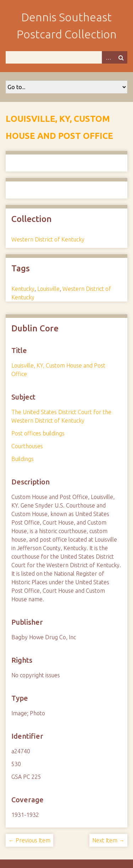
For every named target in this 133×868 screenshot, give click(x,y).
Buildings (23, 459)
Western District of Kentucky (48, 239)
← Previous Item (29, 840)
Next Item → (108, 840)
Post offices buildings (38, 433)
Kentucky (23, 289)
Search (121, 57)
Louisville (48, 289)
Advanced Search (108, 57)
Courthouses (27, 446)
